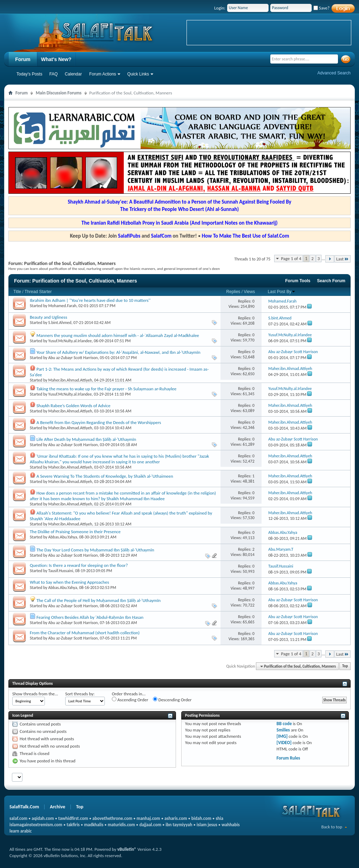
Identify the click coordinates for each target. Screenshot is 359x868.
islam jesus (207, 825)
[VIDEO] (284, 743)
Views (249, 292)
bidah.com (201, 818)
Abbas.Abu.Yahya (63, 537)
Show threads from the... (35, 694)
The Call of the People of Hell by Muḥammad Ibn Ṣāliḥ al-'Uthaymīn (99, 600)
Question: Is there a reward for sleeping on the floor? (79, 565)
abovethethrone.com (113, 818)
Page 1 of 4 (291, 259)
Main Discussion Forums (59, 93)
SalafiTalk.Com (24, 807)
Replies (233, 292)
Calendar (73, 74)
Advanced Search (334, 73)
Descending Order (172, 700)
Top (345, 666)
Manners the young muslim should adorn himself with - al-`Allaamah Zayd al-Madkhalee (118, 335)
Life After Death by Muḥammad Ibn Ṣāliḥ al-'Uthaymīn (86, 439)
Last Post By (282, 292)
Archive (57, 807)
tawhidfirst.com (73, 818)
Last (343, 259)
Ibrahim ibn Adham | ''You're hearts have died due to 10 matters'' (90, 300)
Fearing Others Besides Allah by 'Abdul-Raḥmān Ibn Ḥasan (90, 617)
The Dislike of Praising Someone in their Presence (75, 532)
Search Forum (331, 281)
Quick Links (138, 74)
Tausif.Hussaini (61, 571)
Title (17, 292)
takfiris (73, 825)
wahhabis (231, 825)
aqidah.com (43, 818)
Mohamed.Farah (62, 306)
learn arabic (21, 831)
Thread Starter (38, 292)
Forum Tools (298, 281)
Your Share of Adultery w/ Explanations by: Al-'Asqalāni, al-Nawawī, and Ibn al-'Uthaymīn (118, 352)
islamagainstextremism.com (36, 825)
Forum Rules (288, 758)
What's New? (56, 59)
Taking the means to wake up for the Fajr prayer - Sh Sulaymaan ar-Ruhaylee (106, 389)
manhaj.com (148, 818)
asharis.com (176, 818)
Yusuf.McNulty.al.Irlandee (70, 341)
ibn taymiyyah (179, 825)
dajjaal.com (150, 825)
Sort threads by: (80, 694)
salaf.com (18, 818)
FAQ (54, 74)
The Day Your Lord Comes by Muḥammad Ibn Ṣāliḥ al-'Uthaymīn (95, 550)
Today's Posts (29, 74)
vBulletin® (127, 849)
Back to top (332, 827)
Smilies (283, 730)
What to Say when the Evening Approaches (69, 582)
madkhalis (94, 825)
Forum (23, 59)
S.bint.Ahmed (60, 323)
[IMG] (282, 736)
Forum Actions (103, 74)
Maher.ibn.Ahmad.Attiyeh (70, 380)
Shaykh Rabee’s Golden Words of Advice (73, 406)
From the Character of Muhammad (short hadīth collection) (85, 633)
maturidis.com (121, 825)
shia (219, 818)
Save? (321, 8)
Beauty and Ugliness (49, 317)
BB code (284, 724)
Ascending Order (130, 700)
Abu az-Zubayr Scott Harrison (73, 358)
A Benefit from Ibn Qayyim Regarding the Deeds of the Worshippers (99, 422)
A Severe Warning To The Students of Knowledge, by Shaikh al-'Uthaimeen (105, 476)
